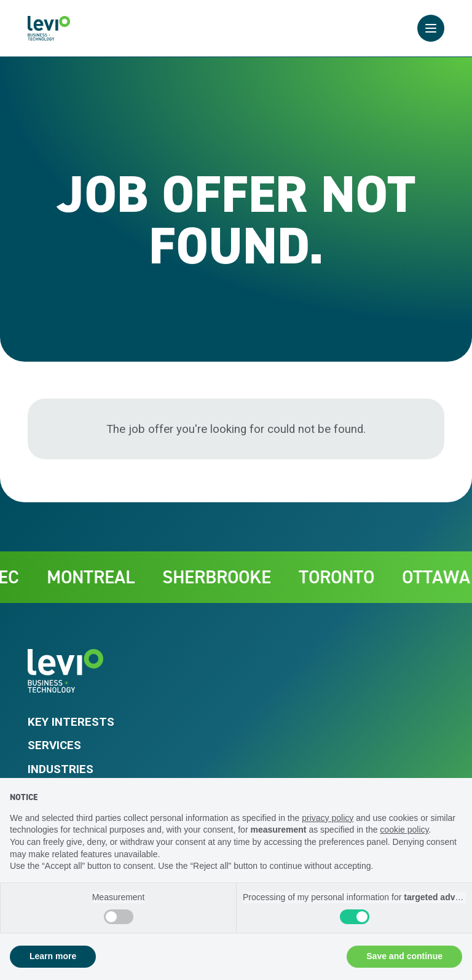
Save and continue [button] (404, 956)
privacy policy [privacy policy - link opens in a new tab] (328, 818)
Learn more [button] (53, 956)
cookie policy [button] (404, 830)
